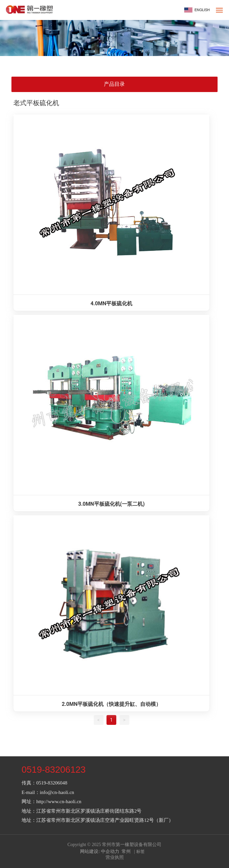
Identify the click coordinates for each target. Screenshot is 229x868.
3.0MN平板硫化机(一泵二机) (111, 504)
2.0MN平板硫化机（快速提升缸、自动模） (111, 704)
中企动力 (110, 851)
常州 (126, 851)
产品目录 (114, 84)
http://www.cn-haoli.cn (59, 802)
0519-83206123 (54, 770)
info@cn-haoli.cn (57, 792)
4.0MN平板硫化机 (111, 303)
